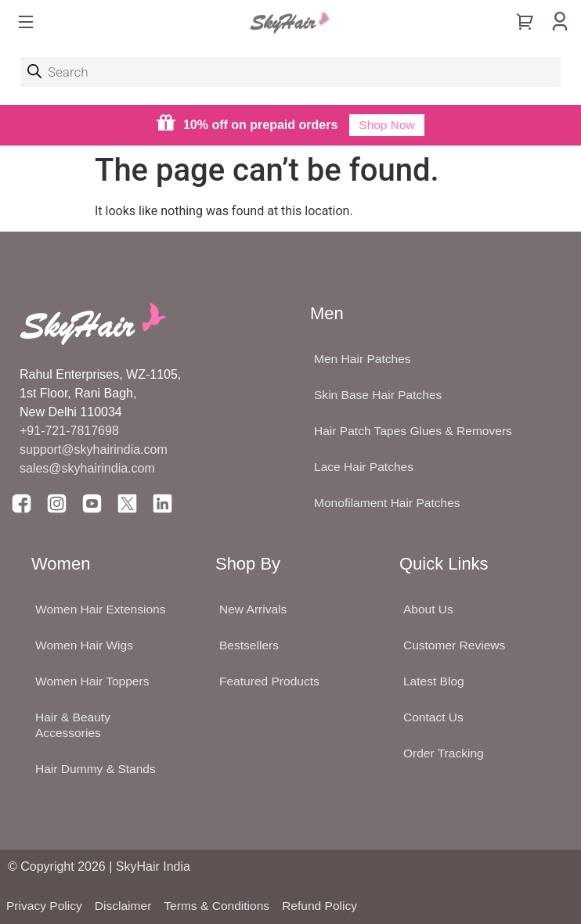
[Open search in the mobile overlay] (290, 72)
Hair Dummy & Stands (97, 769)
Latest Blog (435, 681)
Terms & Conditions (222, 906)
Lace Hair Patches (365, 467)
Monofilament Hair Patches (389, 503)
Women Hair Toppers (94, 681)
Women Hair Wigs (86, 645)
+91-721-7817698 (69, 431)
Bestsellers (250, 645)
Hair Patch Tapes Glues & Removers (416, 431)
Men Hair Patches (364, 359)
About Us (429, 609)
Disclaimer (126, 906)
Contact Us (434, 717)
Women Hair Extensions (102, 609)
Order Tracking (445, 753)
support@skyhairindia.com (95, 449)
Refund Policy (328, 906)
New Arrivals (254, 609)
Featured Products (271, 681)
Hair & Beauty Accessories (74, 725)
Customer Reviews (456, 645)
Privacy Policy (45, 906)
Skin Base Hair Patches (380, 395)
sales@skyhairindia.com (87, 468)
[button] (26, 23)
